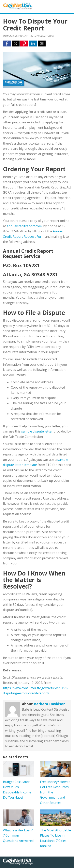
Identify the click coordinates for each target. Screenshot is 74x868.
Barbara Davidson (50, 704)
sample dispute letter (37, 431)
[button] (7, 44)
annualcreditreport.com (24, 226)
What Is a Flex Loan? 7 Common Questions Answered (18, 835)
